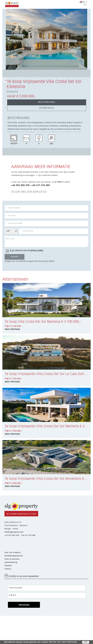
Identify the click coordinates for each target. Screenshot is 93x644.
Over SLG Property (13, 553)
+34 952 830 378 (20, 185)
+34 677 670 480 (41, 185)
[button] (9, 39)
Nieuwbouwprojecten (14, 556)
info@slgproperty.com (14, 532)
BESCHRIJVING (47, 102)
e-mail (58, 182)
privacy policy (37, 251)
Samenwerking (11, 562)
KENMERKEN (47, 108)
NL (82, 2)
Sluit (85, 642)
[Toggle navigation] (85, 4)
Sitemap (8, 566)
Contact (8, 569)
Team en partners (12, 559)
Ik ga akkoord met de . (26, 251)
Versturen (24, 605)
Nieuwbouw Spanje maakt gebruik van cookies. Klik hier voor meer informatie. (41, 642)
